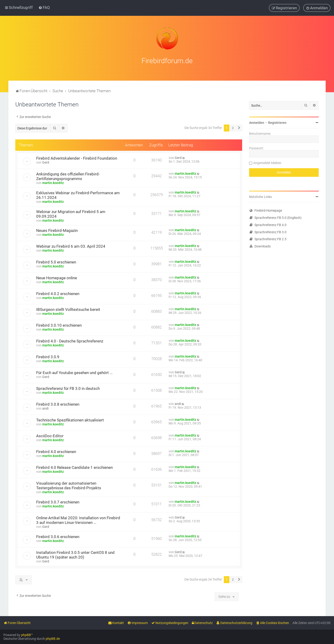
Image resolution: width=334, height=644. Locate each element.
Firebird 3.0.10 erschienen (59, 325)
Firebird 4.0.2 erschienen (58, 293)
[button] (239, 127)
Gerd (46, 162)
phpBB (26, 635)
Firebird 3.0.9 (48, 356)
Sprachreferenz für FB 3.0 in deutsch (68, 388)
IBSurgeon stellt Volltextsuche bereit (68, 309)
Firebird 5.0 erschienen (56, 261)
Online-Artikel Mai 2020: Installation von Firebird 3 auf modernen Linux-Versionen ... (78, 519)
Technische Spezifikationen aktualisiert (70, 419)
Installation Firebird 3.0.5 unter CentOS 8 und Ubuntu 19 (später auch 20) (75, 554)
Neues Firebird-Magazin (57, 230)
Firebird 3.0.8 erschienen (58, 404)
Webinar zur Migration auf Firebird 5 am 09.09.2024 (71, 213)
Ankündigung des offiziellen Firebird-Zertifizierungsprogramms (68, 176)
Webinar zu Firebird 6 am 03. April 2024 (71, 246)
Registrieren (277, 122)
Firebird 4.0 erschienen (56, 451)
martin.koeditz (53, 182)
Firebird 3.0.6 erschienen (58, 536)
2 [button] (233, 127)
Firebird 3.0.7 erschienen (58, 501)
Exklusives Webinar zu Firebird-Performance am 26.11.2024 (78, 194)
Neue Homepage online (57, 277)
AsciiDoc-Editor (50, 435)
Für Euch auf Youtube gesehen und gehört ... (74, 372)
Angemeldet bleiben (267, 162)
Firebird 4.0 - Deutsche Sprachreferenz (70, 340)
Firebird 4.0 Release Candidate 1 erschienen (74, 467)
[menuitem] (44, 7)
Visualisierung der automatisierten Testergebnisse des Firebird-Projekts (69, 485)
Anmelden (257, 122)
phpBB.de (53, 639)
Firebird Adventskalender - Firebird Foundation (77, 158)
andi (45, 408)
